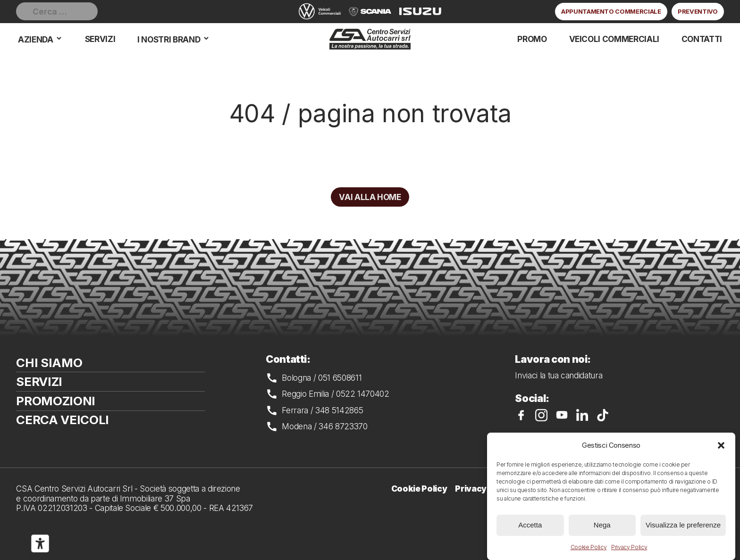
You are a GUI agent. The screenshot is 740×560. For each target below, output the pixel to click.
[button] (721, 445)
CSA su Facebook (521, 415)
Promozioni (56, 401)
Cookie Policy (589, 547)
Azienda (36, 39)
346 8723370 (343, 426)
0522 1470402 (363, 394)
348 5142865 (339, 410)
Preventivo (698, 11)
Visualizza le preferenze (683, 525)
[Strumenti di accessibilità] (40, 543)
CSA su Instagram (541, 415)
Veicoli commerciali (614, 39)
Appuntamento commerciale (611, 11)
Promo (532, 39)
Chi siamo (49, 363)
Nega (602, 525)
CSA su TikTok (603, 415)
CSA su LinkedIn (582, 415)
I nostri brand (169, 39)
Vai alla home (370, 197)
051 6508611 (340, 378)
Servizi (100, 39)
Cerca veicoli (63, 420)
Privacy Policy (629, 547)
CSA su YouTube (562, 415)
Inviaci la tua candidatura (559, 375)
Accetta (530, 525)
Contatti (702, 39)
